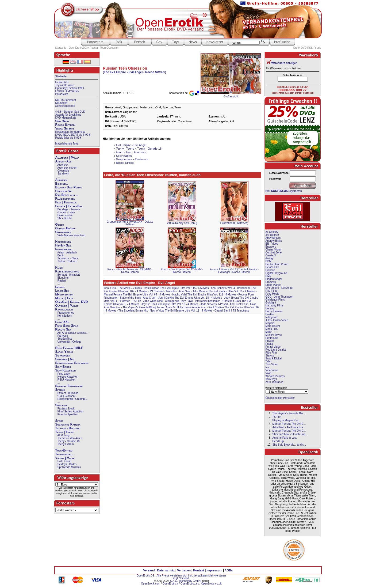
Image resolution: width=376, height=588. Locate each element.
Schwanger (63, 355)
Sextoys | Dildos (67, 464)
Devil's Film (272, 267)
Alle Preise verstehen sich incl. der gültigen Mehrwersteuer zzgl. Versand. (191, 577)
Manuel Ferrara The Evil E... (289, 424)
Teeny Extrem (66, 444)
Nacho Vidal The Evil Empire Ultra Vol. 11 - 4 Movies (181, 311)
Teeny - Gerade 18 (69, 441)
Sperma (60, 390)
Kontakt (199, 570)
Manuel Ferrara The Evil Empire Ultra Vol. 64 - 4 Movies (137, 295)
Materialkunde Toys (67, 144)
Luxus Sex (62, 291)
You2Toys (271, 379)
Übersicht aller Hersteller (280, 398)
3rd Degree (272, 235)
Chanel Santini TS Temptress (232, 311)
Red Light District (276, 350)
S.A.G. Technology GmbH (185, 581)
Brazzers (271, 247)
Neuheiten (62, 103)
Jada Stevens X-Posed (214, 304)
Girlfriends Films (275, 300)
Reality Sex (63, 329)
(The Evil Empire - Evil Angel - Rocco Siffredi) (135, 72)
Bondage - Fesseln (69, 209)
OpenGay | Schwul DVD (70, 88)
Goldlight (271, 303)
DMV (268, 276)
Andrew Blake (274, 241)
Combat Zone (274, 253)
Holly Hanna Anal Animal (192, 307)
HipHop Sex (63, 245)
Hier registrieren (284, 191)
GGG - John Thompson (279, 297)
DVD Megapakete (66, 118)
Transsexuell (64, 454)
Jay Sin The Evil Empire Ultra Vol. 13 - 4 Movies (170, 304)
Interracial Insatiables (208, 301)
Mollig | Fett (64, 298)
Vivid (268, 373)
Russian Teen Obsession (104, 48)
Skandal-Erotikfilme (69, 386)
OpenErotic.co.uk (211, 584)
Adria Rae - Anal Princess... (289, 427)
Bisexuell (62, 184)
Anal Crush (149, 298)
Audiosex (61, 180)
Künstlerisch (65, 316)
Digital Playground (276, 273)
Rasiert (62, 281)
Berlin (61, 255)
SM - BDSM (65, 218)
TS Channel (157, 291)
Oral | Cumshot (66, 396)
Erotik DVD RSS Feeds (307, 48)
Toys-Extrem (64, 450)
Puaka (269, 344)
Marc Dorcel (273, 326)
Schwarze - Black (68, 258)
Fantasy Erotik (66, 409)
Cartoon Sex (64, 191)
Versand (149, 570)
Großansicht (231, 96)
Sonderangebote (65, 106)
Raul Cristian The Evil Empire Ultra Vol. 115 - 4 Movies (176, 288)
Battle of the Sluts (130, 298)
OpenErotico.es (190, 584)
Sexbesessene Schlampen (72, 363)
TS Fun (137, 301)
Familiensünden (65, 199)
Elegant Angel (274, 279)
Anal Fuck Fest (239, 304)
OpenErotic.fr (170, 584)
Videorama (272, 370)
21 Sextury (272, 232)
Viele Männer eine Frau (71, 235)
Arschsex (63, 165)
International (64, 249)
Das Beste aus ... (67, 195)
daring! (270, 258)
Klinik (59, 268)
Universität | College (69, 342)
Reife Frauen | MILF (69, 348)
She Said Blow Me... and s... (289, 445)
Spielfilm (61, 405)
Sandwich (63, 174)
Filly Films (271, 291)
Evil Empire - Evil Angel (131, 145)
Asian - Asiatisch (67, 253)
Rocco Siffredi (65, 125)
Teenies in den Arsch (70, 438)
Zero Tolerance (275, 382)
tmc (268, 367)
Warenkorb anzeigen (284, 63)
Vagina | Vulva (65, 458)
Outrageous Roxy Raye (179, 301)
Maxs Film (272, 329)
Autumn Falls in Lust (284, 438)
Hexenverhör (65, 215)
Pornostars (62, 94)
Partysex (63, 336)
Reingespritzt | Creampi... (73, 399)
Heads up (278, 441)
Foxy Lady (64, 374)
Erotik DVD (62, 82)
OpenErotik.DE (145, 576)
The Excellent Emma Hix (133, 311)
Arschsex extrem (67, 168)
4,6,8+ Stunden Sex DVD (70, 112)
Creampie (63, 171)
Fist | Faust (64, 461)
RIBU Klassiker (66, 380)
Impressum (214, 570)
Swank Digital (274, 359)
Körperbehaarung (67, 271)
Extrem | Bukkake (68, 393)
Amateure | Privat (67, 158)
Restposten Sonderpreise (70, 132)
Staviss (270, 356)
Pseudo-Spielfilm (68, 414)
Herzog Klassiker (68, 377)
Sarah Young (64, 352)
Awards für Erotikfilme (68, 115)
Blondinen (63, 278)
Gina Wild (62, 121)
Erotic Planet (273, 285)
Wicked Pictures (275, 376)
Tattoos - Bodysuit (68, 428)
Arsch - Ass (64, 161)
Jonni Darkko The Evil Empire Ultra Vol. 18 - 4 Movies (190, 298)
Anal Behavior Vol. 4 (223, 288)
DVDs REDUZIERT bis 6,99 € (73, 135)
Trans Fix (171, 291)
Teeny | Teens (64, 432)
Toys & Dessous (65, 85)
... (59, 177)
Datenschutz (166, 570)
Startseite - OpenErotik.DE (71, 48)
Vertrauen (184, 570)
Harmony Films (275, 306)
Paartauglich (64, 309)
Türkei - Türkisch (67, 261)
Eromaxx (271, 282)
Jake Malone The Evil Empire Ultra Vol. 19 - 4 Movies (224, 291)
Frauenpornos (66, 313)
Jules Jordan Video (277, 320)
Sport (59, 421)
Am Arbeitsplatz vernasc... (73, 333)
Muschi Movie (274, 335)
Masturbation (64, 294)
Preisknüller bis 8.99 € (68, 138)
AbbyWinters (273, 238)
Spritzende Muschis (69, 467)
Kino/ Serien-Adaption (70, 411)
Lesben (60, 287)
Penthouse (272, 338)
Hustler (270, 314)
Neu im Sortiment (66, 100)
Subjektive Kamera (68, 424)
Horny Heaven (274, 311)
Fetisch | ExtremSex (67, 91)
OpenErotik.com (151, 584)
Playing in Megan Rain (286, 420)
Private (270, 341)
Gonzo (60, 225)
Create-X (271, 255)
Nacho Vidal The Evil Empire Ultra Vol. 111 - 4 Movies (204, 295)
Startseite (61, 76)
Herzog (270, 308)
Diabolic (270, 270)
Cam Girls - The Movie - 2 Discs (123, 288)
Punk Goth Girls (67, 326)
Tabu (268, 361)
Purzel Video (273, 347)
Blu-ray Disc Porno (69, 187)
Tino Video (272, 364)
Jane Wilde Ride (153, 301)
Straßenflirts (65, 339)
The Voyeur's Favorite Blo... (289, 413)
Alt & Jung (63, 435)
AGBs (229, 570)
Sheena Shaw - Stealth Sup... (290, 434)
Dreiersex (142, 159)
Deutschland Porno (277, 264)
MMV (269, 332)
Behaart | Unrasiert (69, 275)
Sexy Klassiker (66, 370)
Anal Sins (185, 291)
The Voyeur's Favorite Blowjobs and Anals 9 (149, 307)
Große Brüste (66, 228)
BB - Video (272, 244)
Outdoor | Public (67, 306)
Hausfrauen (63, 242)
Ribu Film (271, 353)
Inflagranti (271, 317)
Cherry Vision (274, 250)
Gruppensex (63, 232)
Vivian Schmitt (65, 128)
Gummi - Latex (66, 212)
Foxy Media (273, 294)
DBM (268, 261)
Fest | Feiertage (66, 202)
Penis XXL (62, 322)
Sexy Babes (63, 367)
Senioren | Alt (65, 359)
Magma (270, 323)
